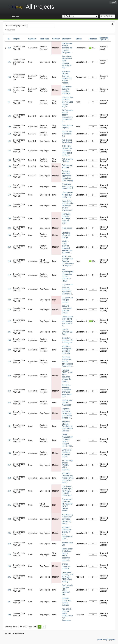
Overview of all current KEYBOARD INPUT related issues (67, 505)
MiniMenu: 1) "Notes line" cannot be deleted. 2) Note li (67, 519)
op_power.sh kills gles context (67, 300)
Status (79, 39)
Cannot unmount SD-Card (68, 332)
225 (9, 309)
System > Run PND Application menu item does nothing (67, 176)
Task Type (45, 39)
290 (9, 566)
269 (9, 544)
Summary (66, 39)
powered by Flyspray (106, 639)
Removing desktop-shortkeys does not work (66, 219)
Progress (93, 39)
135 (9, 151)
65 (9, 102)
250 (9, 48)
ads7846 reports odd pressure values (67, 309)
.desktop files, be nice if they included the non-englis (68, 102)
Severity (56, 39)
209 (9, 235)
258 (9, 478)
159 (9, 176)
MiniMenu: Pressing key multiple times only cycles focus (68, 478)
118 (9, 134)
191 (9, 62)
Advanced (11, 30)
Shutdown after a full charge (66, 235)
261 (9, 505)
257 (9, 465)
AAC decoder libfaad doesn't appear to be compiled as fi (68, 116)
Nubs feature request (67, 127)
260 (9, 491)
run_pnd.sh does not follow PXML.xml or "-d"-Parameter (67, 615)
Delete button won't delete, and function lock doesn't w (68, 321)
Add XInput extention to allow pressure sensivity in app (67, 62)
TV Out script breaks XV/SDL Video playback (67, 465)
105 (9, 127)
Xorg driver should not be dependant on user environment (68, 206)
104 (9, 116)
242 (9, 376)
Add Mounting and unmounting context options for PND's (68, 275)
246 (9, 413)
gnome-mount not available (66, 566)
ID (8, 39)
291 (9, 577)
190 (9, 218)
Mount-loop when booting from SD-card (68, 186)
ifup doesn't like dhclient (67, 141)
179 (9, 195)
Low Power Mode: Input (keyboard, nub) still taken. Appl (67, 491)
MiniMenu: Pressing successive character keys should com (67, 391)
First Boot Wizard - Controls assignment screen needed (67, 77)
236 (9, 332)
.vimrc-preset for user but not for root (67, 195)
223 (9, 300)
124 (9, 141)
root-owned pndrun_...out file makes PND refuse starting (68, 577)
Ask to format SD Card (68, 160)
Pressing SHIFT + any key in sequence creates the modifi (67, 376)
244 (9, 403)
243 (9, 391)
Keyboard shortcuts (14, 633)
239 (9, 350)
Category (32, 39)
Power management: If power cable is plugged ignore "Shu (67, 440)
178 (9, 187)
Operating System (104, 39)
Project (16, 39)
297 (9, 602)
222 (9, 289)
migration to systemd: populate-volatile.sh (67, 90)
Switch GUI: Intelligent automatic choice (67, 453)
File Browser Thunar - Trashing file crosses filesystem (67, 48)
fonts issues (67, 228)
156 (9, 160)
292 (9, 590)
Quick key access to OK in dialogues (68, 340)
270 (9, 555)
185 (9, 205)
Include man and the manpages (67, 403)
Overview (15, 17)
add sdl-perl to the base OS (67, 134)
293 (9, 90)
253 (9, 453)
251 (9, 426)
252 (9, 440)
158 (9, 166)
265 (9, 533)
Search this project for (16, 26)
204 (9, 228)
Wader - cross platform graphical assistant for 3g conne (67, 247)
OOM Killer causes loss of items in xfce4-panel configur (67, 151)
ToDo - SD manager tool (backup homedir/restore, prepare (68, 261)
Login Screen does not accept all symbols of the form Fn (68, 289)
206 (9, 77)
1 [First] (40, 627)
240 (9, 362)
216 (9, 261)
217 (9, 275)
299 (9, 615)
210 (9, 247)
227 (9, 321)
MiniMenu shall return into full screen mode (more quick (67, 362)
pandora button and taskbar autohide (66, 602)
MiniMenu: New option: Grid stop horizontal (67, 350)
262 (9, 519)
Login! (113, 2)
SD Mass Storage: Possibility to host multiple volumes (67, 426)
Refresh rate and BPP (67, 166)
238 (9, 340)
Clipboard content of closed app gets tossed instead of (67, 413)
